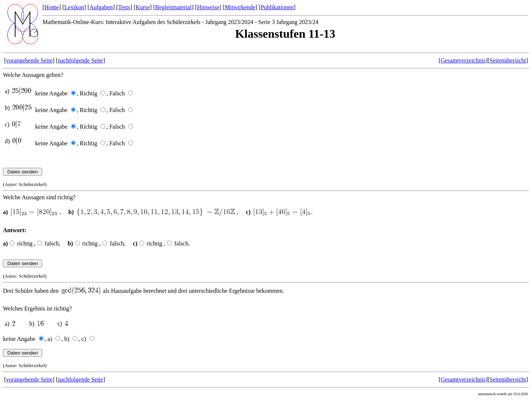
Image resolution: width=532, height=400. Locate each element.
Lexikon (74, 7)
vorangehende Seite (29, 60)
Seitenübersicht (508, 60)
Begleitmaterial (173, 7)
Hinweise (208, 7)
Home (52, 7)
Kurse (143, 7)
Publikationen (277, 7)
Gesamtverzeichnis (463, 60)
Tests (124, 7)
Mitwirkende (240, 7)
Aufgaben (101, 7)
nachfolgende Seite (81, 60)
